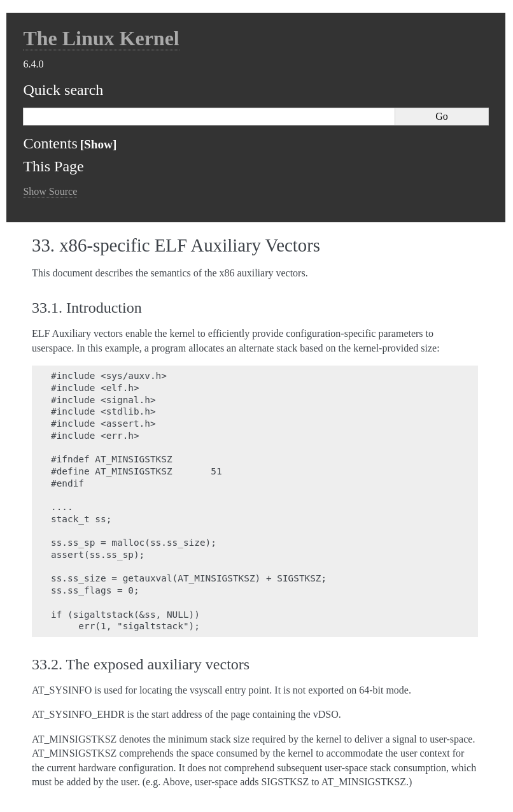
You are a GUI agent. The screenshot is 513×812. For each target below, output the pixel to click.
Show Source (50, 191)
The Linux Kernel (101, 38)
